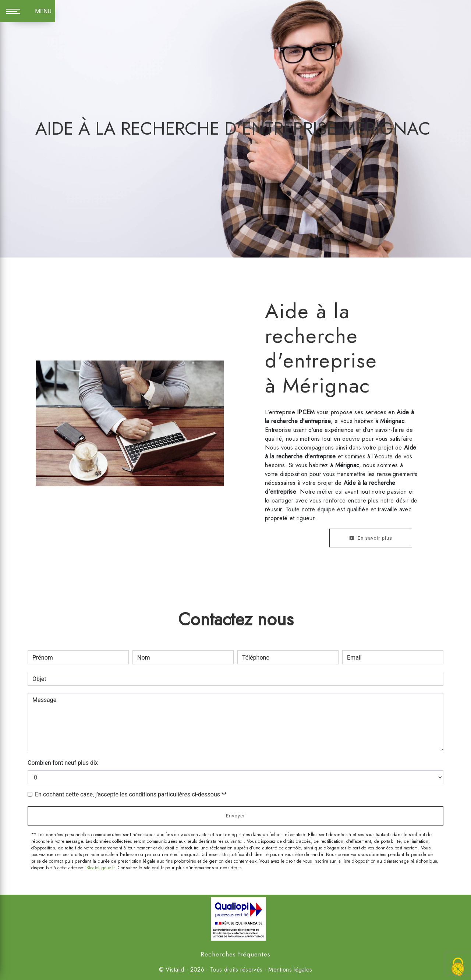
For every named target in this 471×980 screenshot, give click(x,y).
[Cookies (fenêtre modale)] (458, 967)
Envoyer (235, 816)
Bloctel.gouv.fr (101, 868)
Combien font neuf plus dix (63, 763)
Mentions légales (289, 970)
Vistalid (175, 970)
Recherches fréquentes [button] (235, 954)
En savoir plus (371, 538)
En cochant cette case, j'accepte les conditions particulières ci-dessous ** (131, 794)
